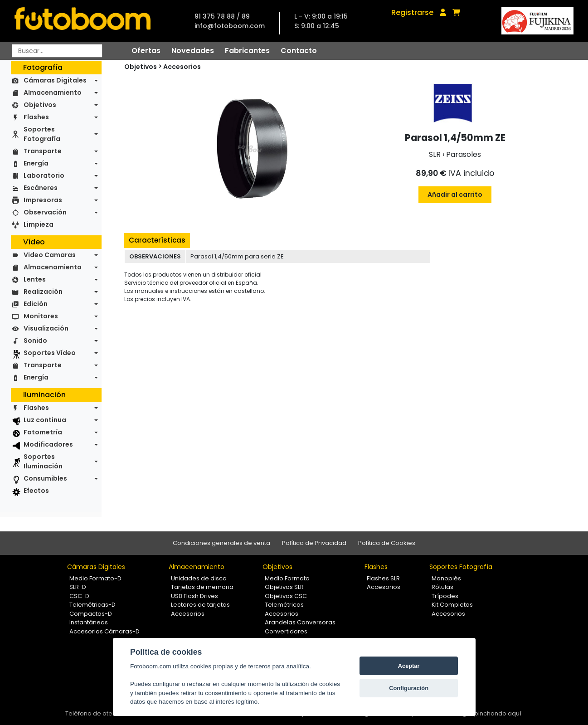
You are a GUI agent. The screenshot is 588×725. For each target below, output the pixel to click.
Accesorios (182, 67)
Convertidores (286, 631)
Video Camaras (50, 255)
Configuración (409, 688)
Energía (36, 163)
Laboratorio (44, 175)
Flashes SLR (383, 578)
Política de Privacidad (314, 543)
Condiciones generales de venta (221, 543)
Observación (45, 212)
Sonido (35, 341)
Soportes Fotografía (42, 134)
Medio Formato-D (95, 578)
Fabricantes (247, 51)
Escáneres (41, 188)
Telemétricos (284, 605)
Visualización (46, 328)
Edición (36, 304)
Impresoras (43, 200)
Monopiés (446, 578)
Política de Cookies (387, 543)
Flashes (36, 117)
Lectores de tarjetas (200, 605)
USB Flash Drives (194, 596)
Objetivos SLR (284, 587)
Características (157, 240)
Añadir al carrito (455, 195)
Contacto (299, 51)
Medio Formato (287, 578)
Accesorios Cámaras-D (104, 631)
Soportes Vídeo (50, 353)
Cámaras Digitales (55, 80)
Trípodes (445, 596)
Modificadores (48, 444)
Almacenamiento (53, 92)
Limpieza (39, 224)
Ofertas (146, 51)
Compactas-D (91, 614)
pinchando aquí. (498, 713)
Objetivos (40, 105)
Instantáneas (89, 622)
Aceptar (409, 666)
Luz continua (45, 420)
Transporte (43, 151)
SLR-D (78, 587)
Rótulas (442, 587)
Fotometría (43, 432)
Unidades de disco (199, 578)
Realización (43, 292)
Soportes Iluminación (43, 461)
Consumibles (45, 478)
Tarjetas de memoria (202, 587)
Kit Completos (452, 605)
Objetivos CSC (286, 596)
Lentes (35, 279)
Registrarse (412, 12)
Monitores (41, 316)
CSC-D (79, 596)
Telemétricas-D (92, 605)
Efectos (36, 491)
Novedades (193, 51)
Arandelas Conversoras (300, 622)
